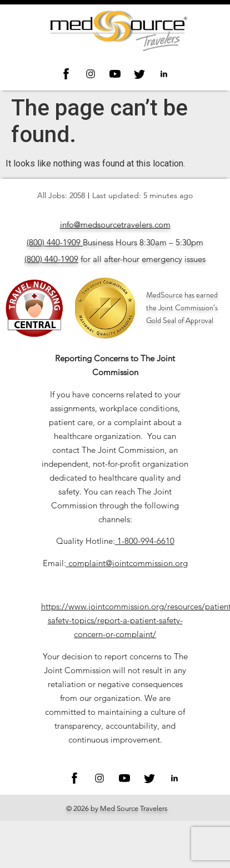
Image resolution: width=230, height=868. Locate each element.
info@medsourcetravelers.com (115, 224)
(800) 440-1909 (54, 242)
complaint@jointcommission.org (128, 563)
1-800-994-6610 (146, 541)
